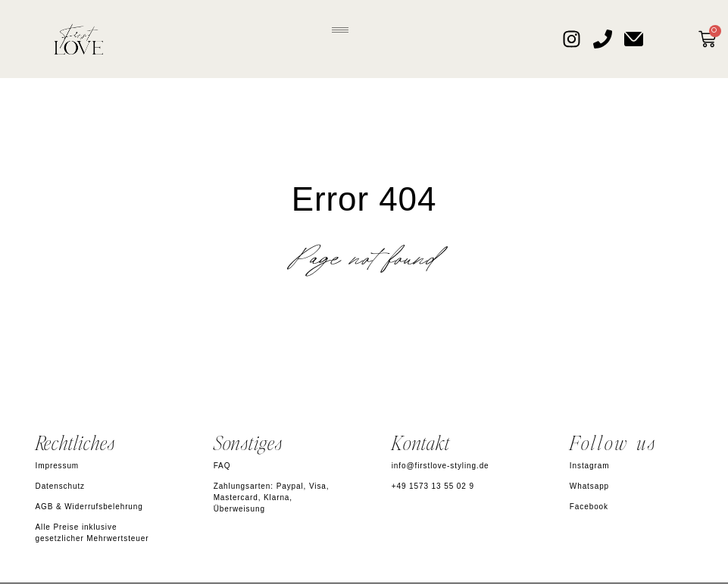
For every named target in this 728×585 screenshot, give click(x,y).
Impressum (58, 466)
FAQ (222, 466)
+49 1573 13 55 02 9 (433, 486)
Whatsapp (589, 486)
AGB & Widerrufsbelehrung (89, 507)
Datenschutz (61, 486)
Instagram (590, 466)
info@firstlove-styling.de (441, 466)
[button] (341, 28)
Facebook (589, 507)
